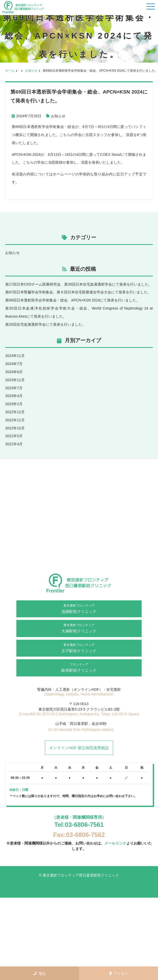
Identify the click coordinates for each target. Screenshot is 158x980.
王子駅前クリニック (79, 648)
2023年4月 (14, 396)
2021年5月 (14, 436)
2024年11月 (15, 356)
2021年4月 (14, 444)
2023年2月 (14, 404)
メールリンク (115, 843)
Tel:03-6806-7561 (79, 825)
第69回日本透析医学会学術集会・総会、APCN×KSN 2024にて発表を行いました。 (73, 300)
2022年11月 (15, 420)
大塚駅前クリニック (79, 628)
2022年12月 (15, 412)
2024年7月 (14, 364)
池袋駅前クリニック (79, 608)
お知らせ (31, 71)
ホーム (10, 71)
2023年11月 (15, 380)
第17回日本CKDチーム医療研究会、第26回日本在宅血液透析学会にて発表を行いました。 (79, 284)
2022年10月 (15, 428)
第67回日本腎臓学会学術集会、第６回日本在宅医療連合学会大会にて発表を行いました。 (78, 292)
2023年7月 (14, 388)
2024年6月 (14, 372)
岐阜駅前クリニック (79, 667)
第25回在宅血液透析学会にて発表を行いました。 (45, 324)
